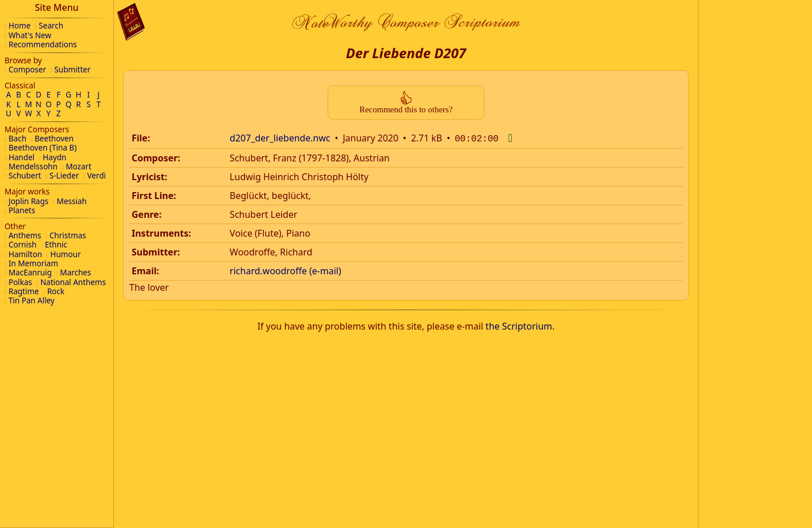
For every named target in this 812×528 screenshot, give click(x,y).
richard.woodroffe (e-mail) (285, 270)
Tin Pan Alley (32, 300)
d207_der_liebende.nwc (280, 138)
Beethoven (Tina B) (43, 147)
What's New (30, 35)
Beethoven (54, 138)
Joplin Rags (28, 201)
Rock (56, 291)
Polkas (20, 282)
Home (20, 25)
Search (51, 25)
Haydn (54, 157)
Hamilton (25, 254)
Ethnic (56, 244)
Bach (17, 138)
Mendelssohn (33, 166)
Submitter (72, 69)
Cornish (23, 244)
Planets (22, 210)
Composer (27, 69)
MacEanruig (30, 272)
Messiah (72, 201)
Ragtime (24, 291)
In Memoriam (33, 263)
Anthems (25, 235)
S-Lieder (64, 175)
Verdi (97, 175)
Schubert (25, 175)
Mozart (78, 166)
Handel (22, 157)
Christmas (68, 235)
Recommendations (43, 44)
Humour (65, 254)
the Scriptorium (519, 325)
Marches (75, 272)
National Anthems (73, 282)
